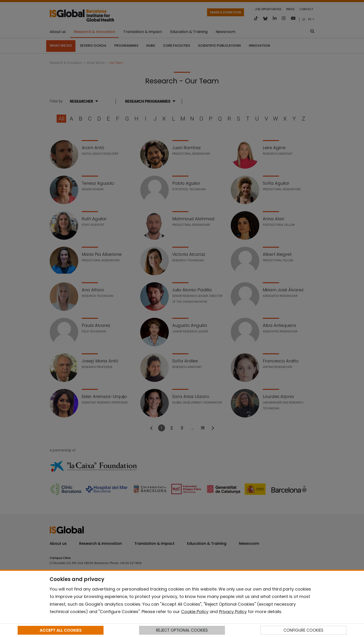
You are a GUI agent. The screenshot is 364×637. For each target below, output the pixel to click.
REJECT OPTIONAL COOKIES (182, 630)
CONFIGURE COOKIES (303, 630)
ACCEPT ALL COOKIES (61, 630)
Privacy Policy (233, 612)
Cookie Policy (195, 612)
